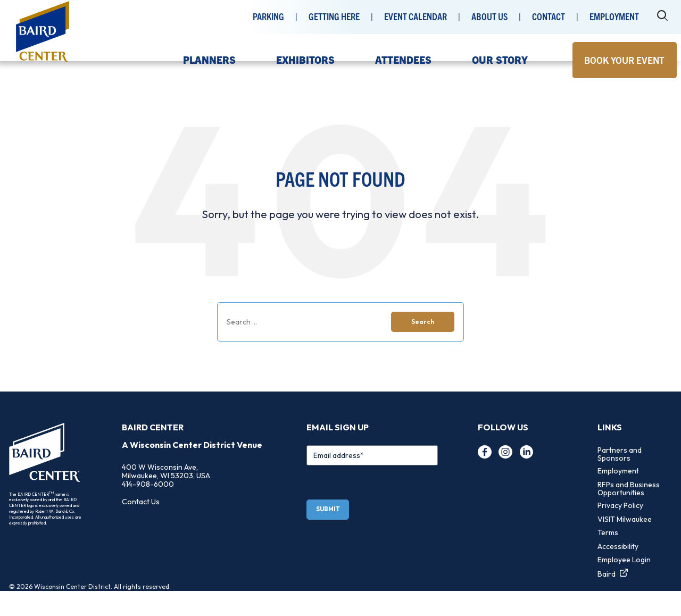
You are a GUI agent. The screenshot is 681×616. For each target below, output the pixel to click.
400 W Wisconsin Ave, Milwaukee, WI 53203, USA (166, 496)
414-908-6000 (148, 509)
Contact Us (141, 526)
